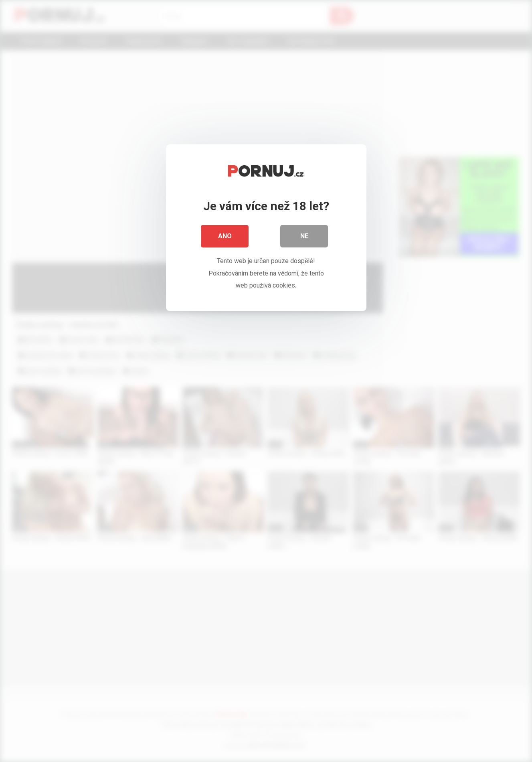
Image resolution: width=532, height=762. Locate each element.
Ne (304, 236)
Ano (225, 236)
